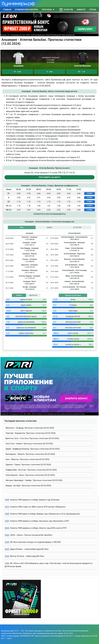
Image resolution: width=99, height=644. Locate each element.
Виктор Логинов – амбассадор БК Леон (27, 556)
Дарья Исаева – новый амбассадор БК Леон (29, 549)
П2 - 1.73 (82, 72)
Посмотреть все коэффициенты (49, 214)
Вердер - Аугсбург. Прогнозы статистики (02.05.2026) (28, 486)
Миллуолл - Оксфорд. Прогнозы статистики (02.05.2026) (30, 428)
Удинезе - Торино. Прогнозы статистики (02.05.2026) (28, 465)
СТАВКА (89, 193)
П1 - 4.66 (17, 72)
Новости (81, 10)
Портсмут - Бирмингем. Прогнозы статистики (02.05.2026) (31, 433)
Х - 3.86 (50, 72)
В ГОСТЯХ (77, 227)
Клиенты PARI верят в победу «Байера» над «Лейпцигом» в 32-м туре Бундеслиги (45, 514)
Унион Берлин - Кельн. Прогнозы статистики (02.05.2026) (30, 475)
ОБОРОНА (33, 295)
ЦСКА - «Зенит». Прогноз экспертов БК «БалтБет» (31, 535)
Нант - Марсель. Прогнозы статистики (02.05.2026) (28, 459)
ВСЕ (22, 227)
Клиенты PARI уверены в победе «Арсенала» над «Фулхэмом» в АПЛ (40, 521)
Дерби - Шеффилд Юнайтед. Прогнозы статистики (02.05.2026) (33, 449)
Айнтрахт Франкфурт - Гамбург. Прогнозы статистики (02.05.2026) (34, 480)
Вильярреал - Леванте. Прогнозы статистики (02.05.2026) (30, 454)
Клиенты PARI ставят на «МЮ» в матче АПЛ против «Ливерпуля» (38, 507)
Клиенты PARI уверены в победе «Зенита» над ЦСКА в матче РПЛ (38, 528)
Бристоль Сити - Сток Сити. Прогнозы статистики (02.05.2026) (32, 438)
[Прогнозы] (53, 10)
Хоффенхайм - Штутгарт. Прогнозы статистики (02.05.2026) (31, 470)
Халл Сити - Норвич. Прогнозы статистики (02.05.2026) (29, 444)
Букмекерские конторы (26, 10)
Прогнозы (47, 10)
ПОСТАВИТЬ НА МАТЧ (49, 177)
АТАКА (19, 295)
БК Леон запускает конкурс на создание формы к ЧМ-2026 (36, 542)
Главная (7, 10)
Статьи (93, 10)
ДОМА (49, 227)
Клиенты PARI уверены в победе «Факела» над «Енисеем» (35, 500)
